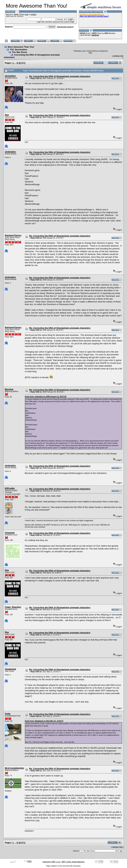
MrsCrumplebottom (15, 768)
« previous (116, 56)
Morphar (9, 389)
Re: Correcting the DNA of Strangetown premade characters (60, 76)
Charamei (10, 533)
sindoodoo (10, 152)
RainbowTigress (13, 235)
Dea (7, 115)
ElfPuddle (10, 488)
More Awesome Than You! (21, 47)
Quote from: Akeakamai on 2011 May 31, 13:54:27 (44, 721)
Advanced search (65, 27)
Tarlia (8, 714)
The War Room (19, 52)
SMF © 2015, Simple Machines (73, 862)
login (27, 14)
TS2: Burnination (18, 50)
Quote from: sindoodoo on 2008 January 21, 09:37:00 (46, 397)
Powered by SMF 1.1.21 (51, 862)
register (33, 14)
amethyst (95, 35)
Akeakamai (10, 669)
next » (121, 847)
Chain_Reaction (13, 607)
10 (20, 63)
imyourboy (10, 76)
